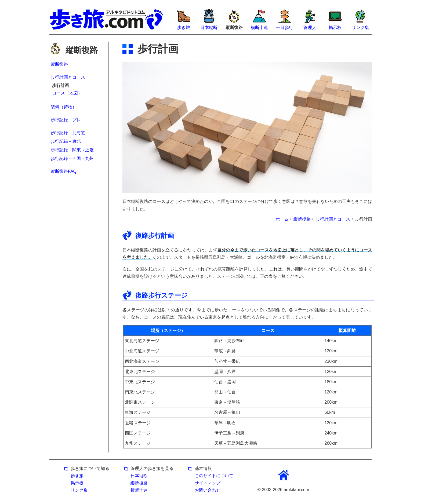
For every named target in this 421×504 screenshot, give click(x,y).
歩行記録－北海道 (68, 133)
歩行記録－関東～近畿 (72, 150)
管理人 (310, 28)
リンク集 (360, 28)
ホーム (282, 219)
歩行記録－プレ (66, 120)
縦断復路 (59, 64)
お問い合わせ (208, 490)
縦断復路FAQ (64, 171)
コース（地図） (67, 93)
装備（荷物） (64, 107)
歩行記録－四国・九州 (72, 158)
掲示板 (335, 28)
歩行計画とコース (68, 77)
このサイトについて (214, 476)
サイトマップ (208, 483)
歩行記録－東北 (66, 141)
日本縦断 (209, 28)
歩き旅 (184, 28)
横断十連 (259, 28)
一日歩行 (285, 28)
